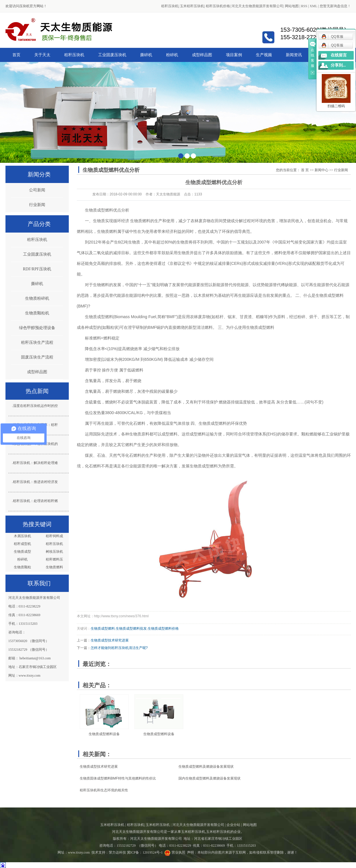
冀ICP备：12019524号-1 (145, 852)
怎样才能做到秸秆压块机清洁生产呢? (119, 648)
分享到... (338, 65)
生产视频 (264, 55)
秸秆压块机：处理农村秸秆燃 (35, 501)
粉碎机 (172, 55)
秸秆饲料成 (54, 536)
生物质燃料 (54, 567)
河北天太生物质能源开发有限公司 (257, 6)
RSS (304, 6)
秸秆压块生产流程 (37, 343)
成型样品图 (202, 55)
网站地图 (292, 6)
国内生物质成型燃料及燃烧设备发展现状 (210, 778)
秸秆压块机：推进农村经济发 (35, 482)
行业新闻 (37, 205)
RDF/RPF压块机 (37, 269)
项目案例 (234, 55)
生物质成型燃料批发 (131, 629)
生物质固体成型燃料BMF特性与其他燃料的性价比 (118, 778)
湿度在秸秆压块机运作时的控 (35, 406)
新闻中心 (321, 170)
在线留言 (339, 55)
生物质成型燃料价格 (163, 629)
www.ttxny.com (79, 852)
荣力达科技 (117, 852)
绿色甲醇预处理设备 (37, 328)
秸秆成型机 (22, 544)
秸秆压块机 (170, 6)
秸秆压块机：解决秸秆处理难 (35, 463)
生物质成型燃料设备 (104, 734)
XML (313, 6)
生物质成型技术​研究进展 (110, 640)
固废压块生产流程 (37, 357)
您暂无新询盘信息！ (335, 6)
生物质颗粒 (22, 567)
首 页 (305, 170)
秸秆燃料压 (54, 559)
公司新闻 (37, 190)
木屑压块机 (22, 536)
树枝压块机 (54, 552)
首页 (16, 55)
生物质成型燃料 (99, 210)
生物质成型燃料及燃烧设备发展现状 (206, 767)
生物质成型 (22, 552)
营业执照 (178, 852)
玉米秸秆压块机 (192, 6)
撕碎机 (146, 55)
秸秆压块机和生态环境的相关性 (104, 790)
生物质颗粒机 (37, 313)
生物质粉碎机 (37, 298)
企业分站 (233, 825)
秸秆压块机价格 (218, 6)
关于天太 (42, 55)
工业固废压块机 (112, 55)
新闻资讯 (294, 55)
